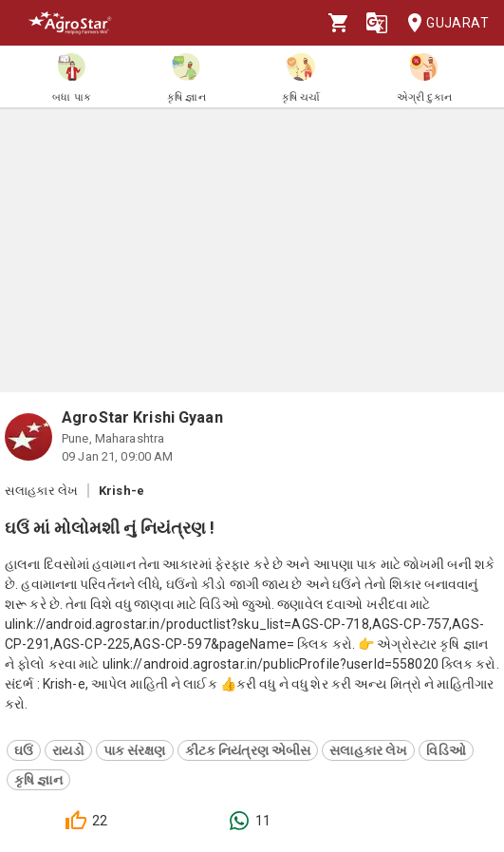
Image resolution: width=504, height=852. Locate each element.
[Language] (377, 23)
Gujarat (442, 23)
